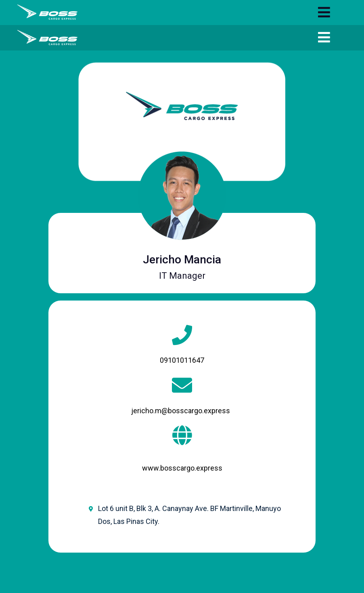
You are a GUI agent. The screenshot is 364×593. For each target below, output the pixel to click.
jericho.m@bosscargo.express (181, 411)
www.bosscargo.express (182, 468)
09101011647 (182, 360)
